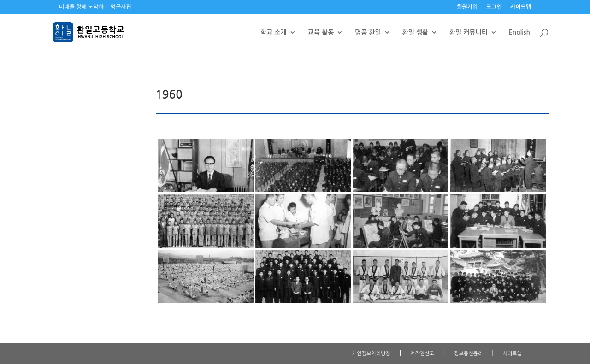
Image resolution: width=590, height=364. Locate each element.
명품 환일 (368, 32)
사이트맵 (521, 7)
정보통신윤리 (468, 354)
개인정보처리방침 (371, 354)
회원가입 (467, 7)
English (519, 32)
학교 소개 (274, 32)
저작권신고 (422, 354)
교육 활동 (321, 32)
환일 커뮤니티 (469, 32)
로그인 (494, 7)
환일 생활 (415, 32)
